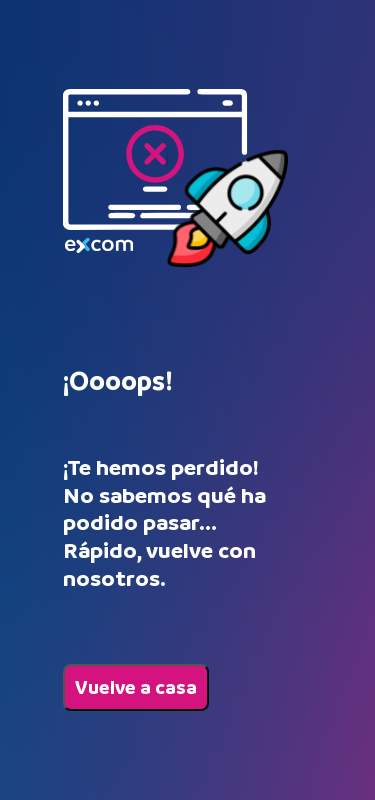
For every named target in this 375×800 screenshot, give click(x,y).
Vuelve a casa (136, 687)
